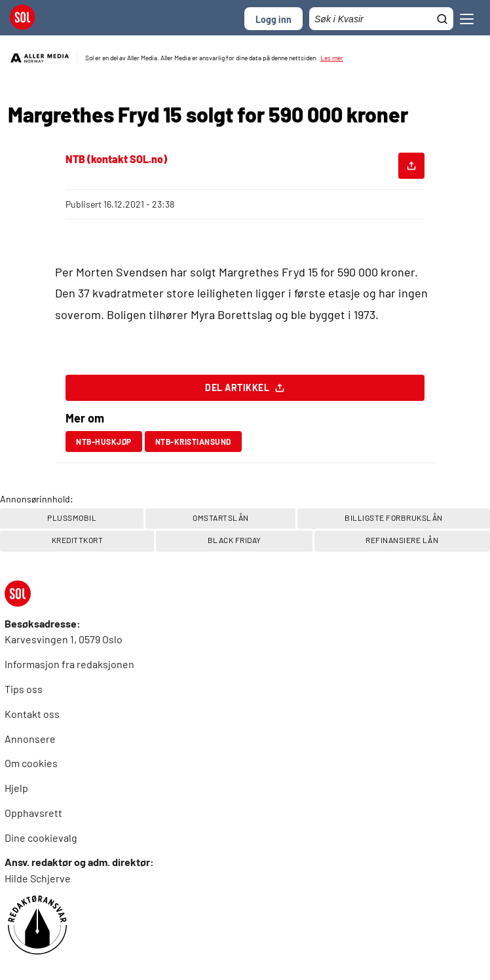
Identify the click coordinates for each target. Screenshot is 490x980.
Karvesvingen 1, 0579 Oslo (64, 639)
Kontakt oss (32, 714)
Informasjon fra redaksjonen (69, 664)
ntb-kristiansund (193, 442)
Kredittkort (78, 540)
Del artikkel (245, 391)
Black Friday (235, 540)
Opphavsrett (33, 813)
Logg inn (273, 19)
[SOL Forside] (26, 19)
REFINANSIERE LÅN (402, 540)
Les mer (332, 58)
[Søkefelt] (381, 19)
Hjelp (16, 788)
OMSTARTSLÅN (221, 518)
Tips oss (24, 689)
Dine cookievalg (41, 838)
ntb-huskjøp (104, 442)
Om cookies (31, 763)
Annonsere (30, 739)
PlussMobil (72, 518)
